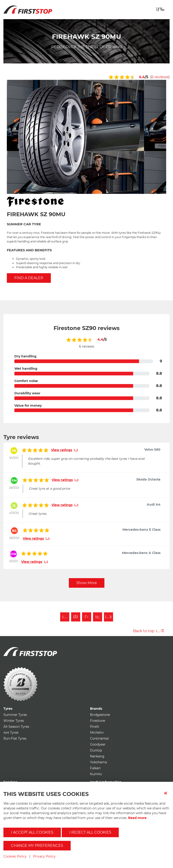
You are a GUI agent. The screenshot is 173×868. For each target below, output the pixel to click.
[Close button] (167, 796)
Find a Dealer (29, 278)
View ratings (65, 450)
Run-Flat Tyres (15, 738)
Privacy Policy (44, 856)
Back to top (148, 631)
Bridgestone (100, 715)
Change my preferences (37, 846)
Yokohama (98, 762)
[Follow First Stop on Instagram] (65, 617)
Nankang (97, 756)
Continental (99, 738)
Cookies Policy (15, 856)
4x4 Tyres (11, 733)
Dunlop (96, 750)
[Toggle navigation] (160, 9)
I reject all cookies (90, 832)
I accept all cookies (32, 832)
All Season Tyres (16, 727)
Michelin (97, 733)
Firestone (98, 721)
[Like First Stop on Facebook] (76, 617)
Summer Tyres (15, 715)
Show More (87, 583)
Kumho (96, 774)
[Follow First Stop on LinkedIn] (98, 617)
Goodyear (98, 744)
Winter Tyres (14, 721)
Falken (95, 768)
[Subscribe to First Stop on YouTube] (108, 617)
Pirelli (95, 727)
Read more (137, 818)
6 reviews (160, 77)
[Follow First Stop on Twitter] (87, 617)
